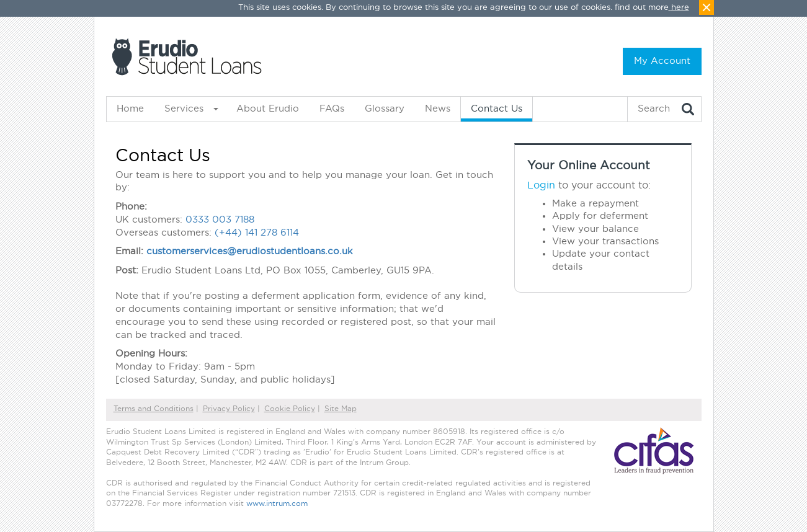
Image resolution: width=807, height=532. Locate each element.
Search (654, 109)
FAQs (332, 109)
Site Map (341, 409)
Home (130, 109)
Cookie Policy (290, 409)
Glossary (385, 109)
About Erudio (268, 109)
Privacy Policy (229, 409)
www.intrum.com (277, 504)
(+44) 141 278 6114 (257, 233)
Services (184, 109)
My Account (662, 61)
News (438, 109)
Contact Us (497, 109)
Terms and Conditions (154, 409)
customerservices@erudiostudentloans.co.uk (250, 251)
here (680, 8)
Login (541, 185)
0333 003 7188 (220, 220)
